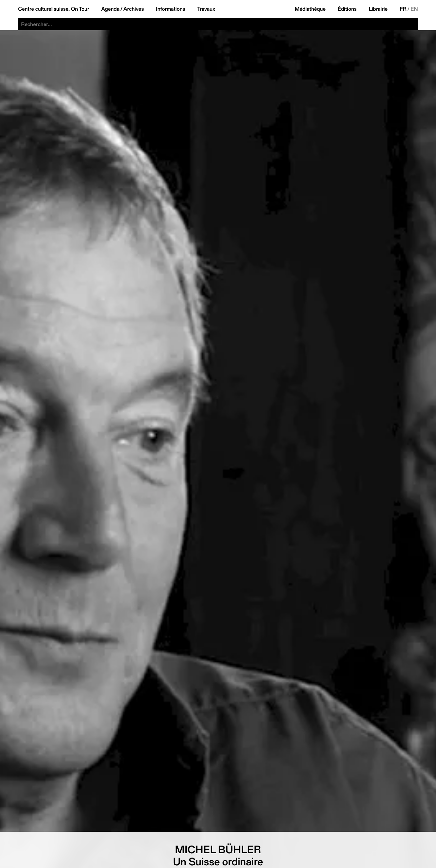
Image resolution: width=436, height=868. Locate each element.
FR (403, 9)
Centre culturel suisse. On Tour (54, 9)
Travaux (206, 9)
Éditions (347, 9)
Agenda (110, 9)
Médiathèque (310, 9)
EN (414, 9)
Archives (134, 9)
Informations (170, 9)
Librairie (378, 9)
